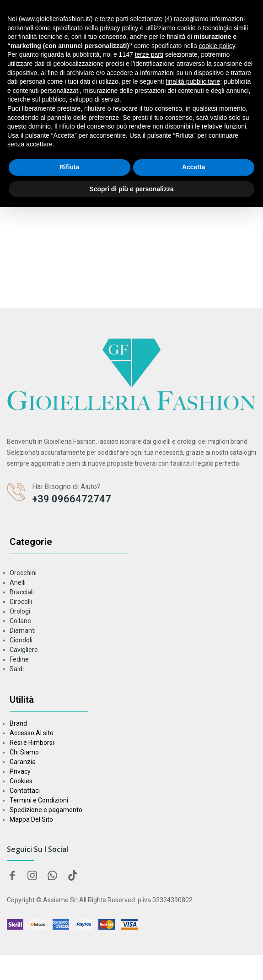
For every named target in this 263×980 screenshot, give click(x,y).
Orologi (20, 611)
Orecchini (23, 573)
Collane (20, 621)
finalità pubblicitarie (193, 81)
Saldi (17, 669)
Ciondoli (21, 640)
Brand (18, 723)
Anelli (18, 582)
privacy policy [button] (119, 28)
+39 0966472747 (72, 499)
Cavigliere (24, 650)
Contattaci (25, 791)
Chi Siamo (24, 752)
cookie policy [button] (217, 46)
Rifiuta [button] (70, 167)
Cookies (21, 781)
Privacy (20, 771)
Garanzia (23, 762)
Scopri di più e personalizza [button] (131, 189)
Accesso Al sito (32, 733)
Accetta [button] (194, 167)
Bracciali (22, 592)
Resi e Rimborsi (32, 743)
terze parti (149, 54)
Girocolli (21, 602)
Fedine (19, 659)
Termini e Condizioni (39, 800)
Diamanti (23, 630)
